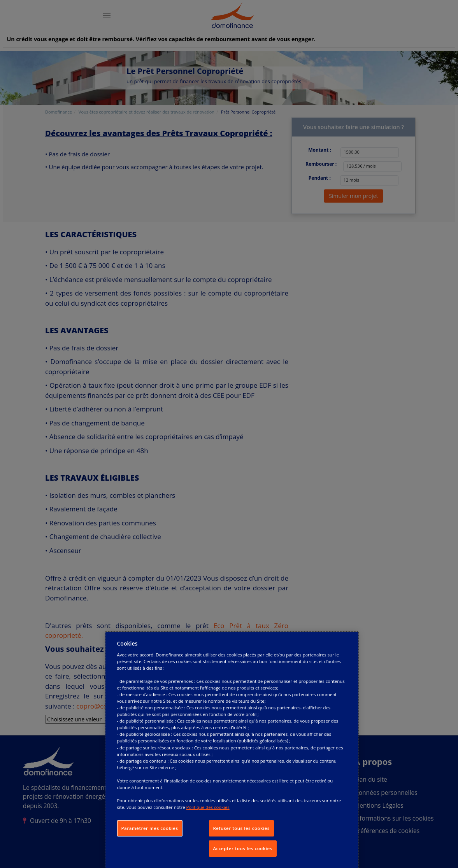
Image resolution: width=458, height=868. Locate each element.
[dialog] (232, 750)
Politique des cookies (208, 807)
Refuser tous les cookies (241, 828)
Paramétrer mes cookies (150, 828)
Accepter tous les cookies (243, 848)
